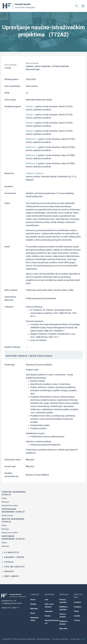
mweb (83, 639)
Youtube (77, 620)
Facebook (77, 602)
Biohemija (5, 502)
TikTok (76, 611)
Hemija (4, 498)
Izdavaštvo (49, 611)
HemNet (33, 604)
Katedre (48, 616)
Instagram (78, 607)
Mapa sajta (63, 629)
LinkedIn (77, 616)
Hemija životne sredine (10, 506)
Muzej (33, 613)
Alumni (33, 600)
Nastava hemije (7, 515)
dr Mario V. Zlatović (35, 173)
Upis (47, 600)
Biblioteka (34, 609)
